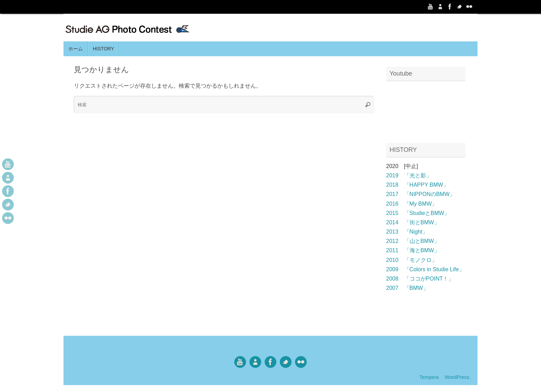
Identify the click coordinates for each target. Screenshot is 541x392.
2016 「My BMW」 (412, 204)
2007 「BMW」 (407, 288)
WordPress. (458, 377)
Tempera (429, 377)
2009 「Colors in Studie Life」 (425, 269)
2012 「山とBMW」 (413, 241)
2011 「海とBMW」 (413, 250)
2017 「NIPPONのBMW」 (421, 194)
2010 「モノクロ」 (412, 260)
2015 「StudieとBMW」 (418, 213)
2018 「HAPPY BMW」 (417, 185)
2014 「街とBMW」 (413, 222)
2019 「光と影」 (409, 175)
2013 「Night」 (407, 232)
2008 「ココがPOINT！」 (420, 279)
